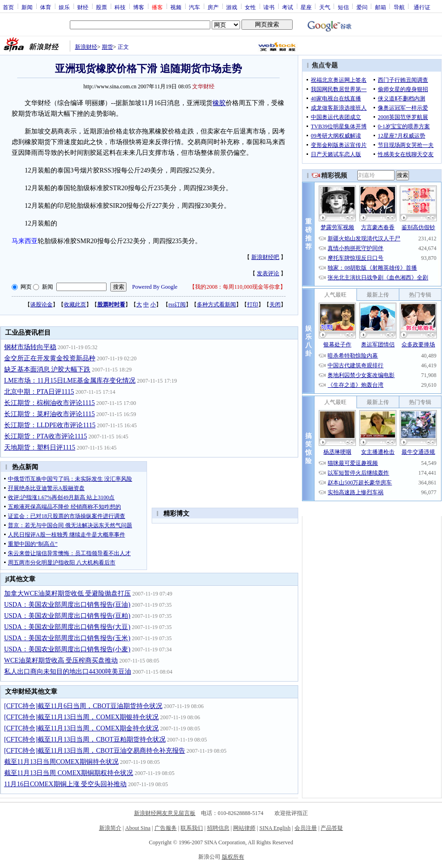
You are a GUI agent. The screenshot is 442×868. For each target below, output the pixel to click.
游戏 (232, 7)
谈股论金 (41, 305)
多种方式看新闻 (216, 305)
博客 (139, 7)
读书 (269, 7)
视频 (176, 7)
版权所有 (233, 857)
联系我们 (192, 828)
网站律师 (244, 828)
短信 (343, 7)
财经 (83, 7)
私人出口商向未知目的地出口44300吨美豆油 (68, 672)
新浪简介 (110, 828)
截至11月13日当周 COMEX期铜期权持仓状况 (69, 773)
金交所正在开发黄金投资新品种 (50, 358)
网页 (26, 287)
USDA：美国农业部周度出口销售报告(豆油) (67, 605)
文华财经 (203, 86)
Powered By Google (155, 287)
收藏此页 (75, 305)
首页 (8, 7)
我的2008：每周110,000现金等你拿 (238, 287)
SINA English (275, 828)
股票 (101, 7)
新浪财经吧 (265, 257)
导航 (399, 7)
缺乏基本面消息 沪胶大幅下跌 (47, 369)
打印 (253, 305)
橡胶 (219, 103)
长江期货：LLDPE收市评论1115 (50, 425)
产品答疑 (332, 828)
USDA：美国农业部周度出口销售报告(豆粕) (67, 616)
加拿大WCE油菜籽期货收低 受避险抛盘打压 (68, 593)
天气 (325, 7)
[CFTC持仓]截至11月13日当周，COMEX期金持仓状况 (81, 728)
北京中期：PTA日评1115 (39, 392)
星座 (306, 7)
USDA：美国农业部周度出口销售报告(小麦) (67, 649)
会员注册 (306, 828)
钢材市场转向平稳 (30, 347)
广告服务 (166, 828)
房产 (213, 7)
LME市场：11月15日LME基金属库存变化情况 (70, 381)
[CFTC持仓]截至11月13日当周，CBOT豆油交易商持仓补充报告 (95, 751)
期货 (107, 47)
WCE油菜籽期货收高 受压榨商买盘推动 (61, 660)
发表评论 (268, 273)
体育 (46, 7)
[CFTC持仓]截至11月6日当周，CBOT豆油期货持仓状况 (83, 706)
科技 (120, 7)
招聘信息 (218, 828)
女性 (250, 7)
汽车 (194, 7)
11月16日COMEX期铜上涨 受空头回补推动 (66, 784)
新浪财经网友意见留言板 (165, 813)
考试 (288, 7)
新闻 (27, 7)
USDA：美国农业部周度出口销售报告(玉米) (67, 638)
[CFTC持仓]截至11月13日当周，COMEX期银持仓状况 (81, 717)
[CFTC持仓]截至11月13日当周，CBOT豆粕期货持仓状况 (85, 739)
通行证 (422, 7)
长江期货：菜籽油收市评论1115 (50, 414)
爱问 (362, 7)
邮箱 (381, 7)
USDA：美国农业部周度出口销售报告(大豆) (67, 627)
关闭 (275, 305)
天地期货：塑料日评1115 (40, 447)
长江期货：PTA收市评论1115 (46, 436)
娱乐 (64, 7)
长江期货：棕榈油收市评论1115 (50, 403)
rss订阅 (177, 305)
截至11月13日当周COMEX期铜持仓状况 (61, 762)
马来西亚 (25, 241)
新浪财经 (86, 47)
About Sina (138, 828)
